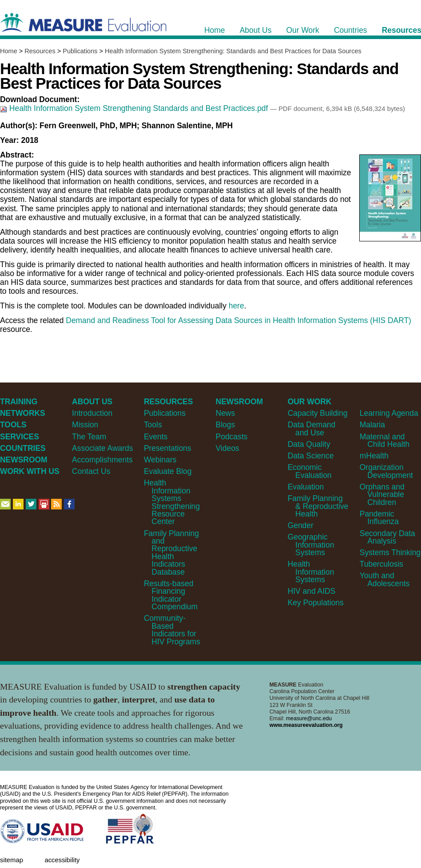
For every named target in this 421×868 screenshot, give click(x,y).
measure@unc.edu (309, 718)
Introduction (92, 413)
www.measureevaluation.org (306, 725)
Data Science (311, 456)
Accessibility (62, 860)
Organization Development (386, 471)
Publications (80, 51)
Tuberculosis (381, 564)
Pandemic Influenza (379, 518)
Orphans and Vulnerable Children (382, 495)
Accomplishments (102, 460)
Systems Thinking (390, 552)
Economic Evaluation (310, 471)
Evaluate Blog (168, 471)
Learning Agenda (389, 413)
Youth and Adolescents (385, 579)
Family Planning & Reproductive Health (318, 506)
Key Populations (316, 603)
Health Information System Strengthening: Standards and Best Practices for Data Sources (233, 51)
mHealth (374, 456)
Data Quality (309, 444)
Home (9, 51)
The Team (89, 437)
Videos (228, 448)
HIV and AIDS (312, 591)
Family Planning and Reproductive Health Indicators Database (171, 553)
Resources (40, 51)
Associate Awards (102, 448)
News (226, 413)
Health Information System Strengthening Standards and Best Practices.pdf (135, 108)
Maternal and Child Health (385, 440)
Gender (301, 525)
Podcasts (232, 437)
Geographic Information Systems (311, 545)
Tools (153, 425)
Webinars (160, 460)
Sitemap (12, 860)
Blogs (226, 425)
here (236, 306)
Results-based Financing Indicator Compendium (171, 595)
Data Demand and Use (312, 428)
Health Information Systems (311, 572)
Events (156, 437)
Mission (85, 425)
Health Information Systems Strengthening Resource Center (172, 502)
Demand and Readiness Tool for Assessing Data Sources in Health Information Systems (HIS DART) (238, 320)
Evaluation (306, 487)
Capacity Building (318, 413)
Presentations (168, 448)
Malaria (372, 425)
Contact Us (91, 471)
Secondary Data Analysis (387, 537)
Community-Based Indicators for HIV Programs (172, 630)
